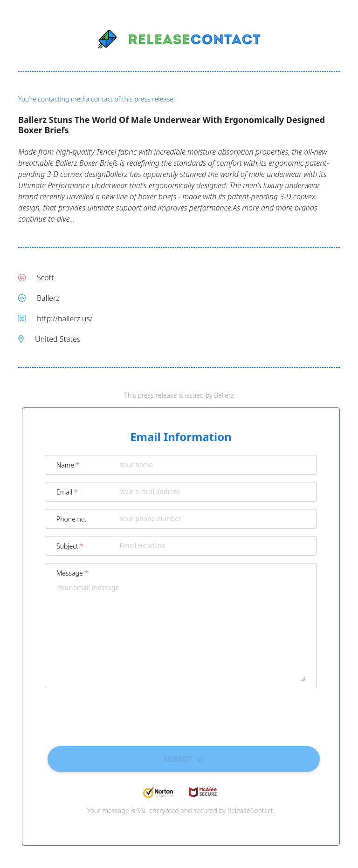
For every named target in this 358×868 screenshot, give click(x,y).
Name (68, 465)
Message (72, 573)
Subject (70, 546)
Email (67, 492)
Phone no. (72, 519)
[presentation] (181, 714)
